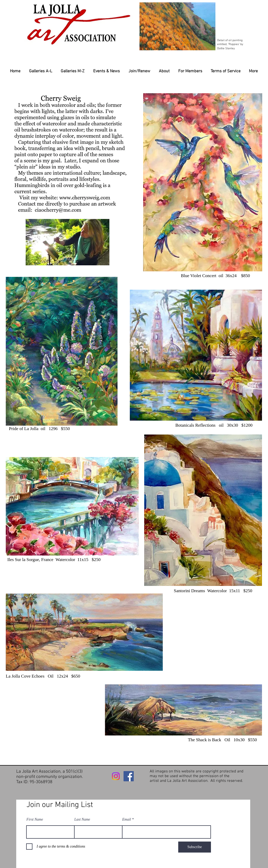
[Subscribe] (195, 847)
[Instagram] (116, 776)
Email (127, 820)
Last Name (82, 820)
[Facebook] (129, 776)
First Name (35, 820)
